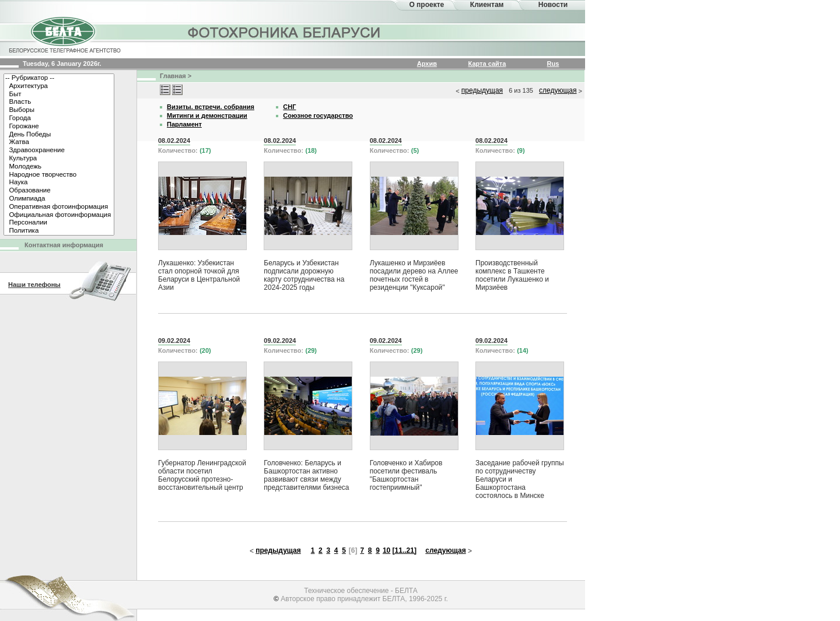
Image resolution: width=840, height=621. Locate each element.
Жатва (59, 142)
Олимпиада (59, 199)
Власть (59, 102)
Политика (59, 231)
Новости (553, 5)
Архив (427, 64)
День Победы (59, 135)
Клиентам (487, 5)
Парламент (184, 124)
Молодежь (59, 167)
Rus (553, 64)
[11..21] (405, 550)
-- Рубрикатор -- (59, 78)
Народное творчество (59, 175)
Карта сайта (487, 64)
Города (59, 118)
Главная (173, 76)
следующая (558, 90)
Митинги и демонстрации (207, 115)
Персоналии (59, 223)
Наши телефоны (34, 285)
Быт (59, 94)
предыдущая (482, 90)
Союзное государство (318, 115)
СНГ (289, 107)
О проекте (426, 5)
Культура (59, 159)
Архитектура (59, 86)
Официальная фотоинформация (59, 215)
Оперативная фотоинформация (59, 207)
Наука (59, 183)
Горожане (59, 127)
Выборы (59, 110)
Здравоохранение (59, 150)
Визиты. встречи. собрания (211, 107)
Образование (59, 191)
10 (386, 550)
